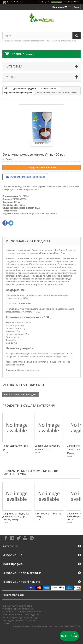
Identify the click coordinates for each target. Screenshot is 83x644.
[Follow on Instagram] (12, 538)
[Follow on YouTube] (25, 538)
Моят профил (13, 564)
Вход (76, 7)
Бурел (9, 159)
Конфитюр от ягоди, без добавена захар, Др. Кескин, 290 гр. (16, 516)
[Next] (77, 432)
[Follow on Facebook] (6, 538)
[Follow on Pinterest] (32, 538)
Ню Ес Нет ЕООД (72, 626)
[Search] (77, 36)
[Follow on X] (19, 538)
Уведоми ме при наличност (25, 177)
